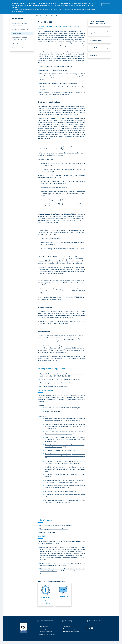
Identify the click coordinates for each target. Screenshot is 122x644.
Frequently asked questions (46, 600)
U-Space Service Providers (20, 48)
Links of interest (45, 520)
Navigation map (43, 626)
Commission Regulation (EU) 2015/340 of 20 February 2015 (61, 547)
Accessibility (42, 629)
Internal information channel (71, 632)
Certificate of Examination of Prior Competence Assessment (65, 495)
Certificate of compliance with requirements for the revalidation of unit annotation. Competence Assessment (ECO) (65, 469)
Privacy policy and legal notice (47, 634)
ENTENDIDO (106, 4)
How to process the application (51, 369)
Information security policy (46, 632)
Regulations (43, 536)
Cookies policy (43, 637)
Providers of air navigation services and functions (20, 38)
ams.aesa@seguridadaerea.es (47, 360)
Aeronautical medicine (48, 532)
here (79, 379)
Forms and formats (46, 390)
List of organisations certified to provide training (56, 525)
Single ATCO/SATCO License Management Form (61, 408)
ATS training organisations (20, 29)
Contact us (63, 597)
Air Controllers (17, 33)
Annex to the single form (53, 411)
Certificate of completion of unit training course (61, 450)
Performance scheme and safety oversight (20, 24)
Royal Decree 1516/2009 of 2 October (55, 563)
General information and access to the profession (59, 26)
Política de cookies (18, 10)
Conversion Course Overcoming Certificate (59, 491)
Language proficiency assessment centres (54, 529)
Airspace (15, 44)
